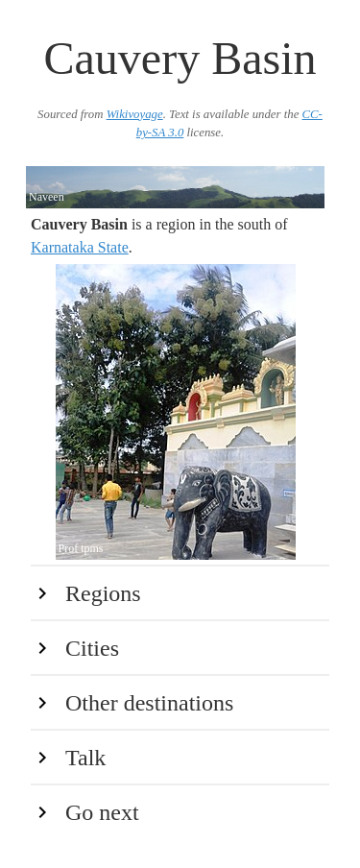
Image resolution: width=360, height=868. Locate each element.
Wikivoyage (135, 114)
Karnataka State (80, 247)
